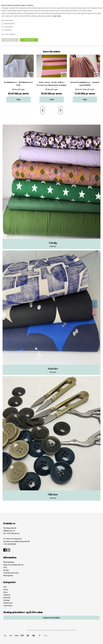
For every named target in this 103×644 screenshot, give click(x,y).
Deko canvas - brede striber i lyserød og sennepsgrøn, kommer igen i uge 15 (52, 85)
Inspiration (8, 606)
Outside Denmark (11, 573)
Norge (6, 570)
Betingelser (8, 575)
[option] (18, 79)
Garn (5, 592)
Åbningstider (9, 562)
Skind (6, 590)
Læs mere (57, 16)
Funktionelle (8, 27)
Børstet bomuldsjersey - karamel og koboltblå (85, 84)
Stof (5, 587)
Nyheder (7, 598)
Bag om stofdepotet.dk (13, 565)
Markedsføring (9, 24)
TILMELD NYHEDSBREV (52, 618)
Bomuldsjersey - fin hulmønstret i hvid (18, 84)
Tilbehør (7, 595)
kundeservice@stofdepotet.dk (17, 541)
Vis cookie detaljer (8, 34)
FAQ (5, 567)
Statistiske (8, 30)
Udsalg (6, 600)
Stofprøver (8, 603)
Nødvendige (8, 20)
